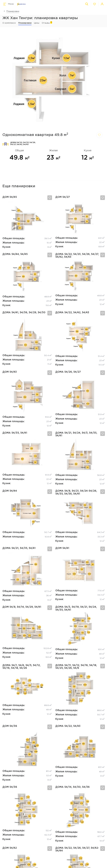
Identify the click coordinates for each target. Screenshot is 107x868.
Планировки (13, 11)
